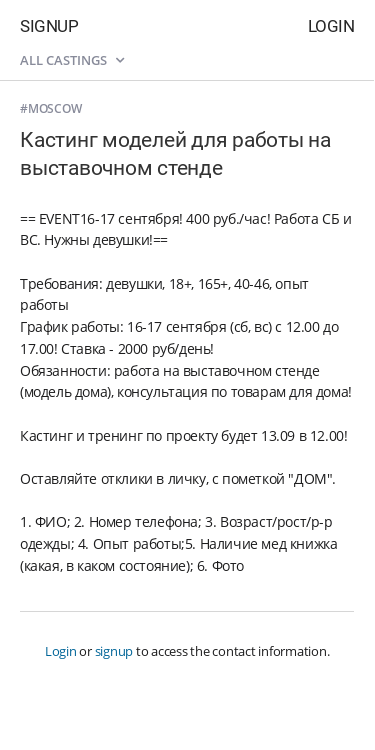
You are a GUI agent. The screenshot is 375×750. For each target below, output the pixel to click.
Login (331, 26)
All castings (72, 60)
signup (114, 651)
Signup (49, 26)
